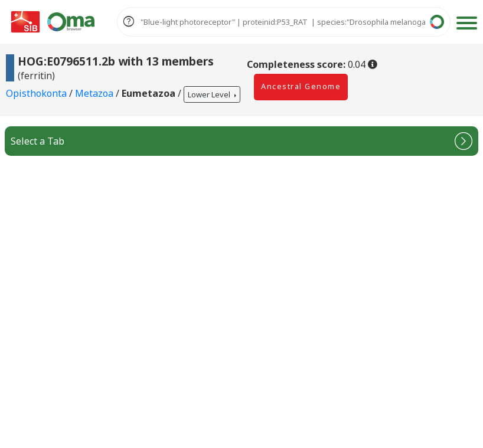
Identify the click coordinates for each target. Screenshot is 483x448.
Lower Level (210, 94)
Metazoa (95, 94)
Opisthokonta (37, 94)
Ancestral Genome (301, 86)
